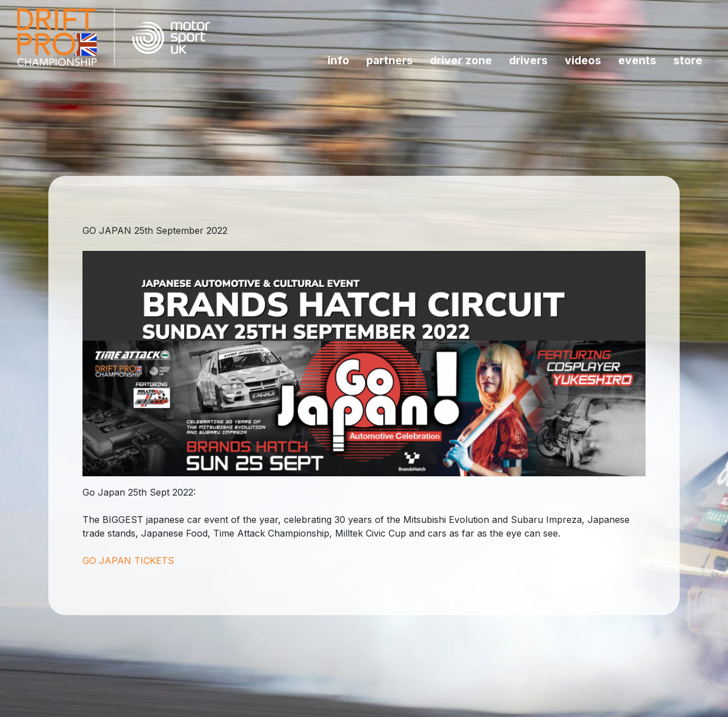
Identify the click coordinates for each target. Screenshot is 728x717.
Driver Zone (461, 60)
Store (688, 60)
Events (637, 60)
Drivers (528, 60)
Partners (390, 60)
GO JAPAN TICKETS (128, 561)
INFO (338, 60)
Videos (583, 60)
